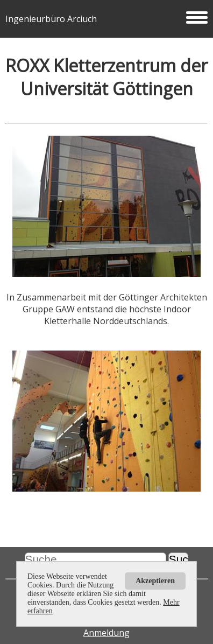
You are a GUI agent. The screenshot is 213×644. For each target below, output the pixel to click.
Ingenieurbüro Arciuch (106, 19)
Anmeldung (106, 633)
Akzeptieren (155, 581)
